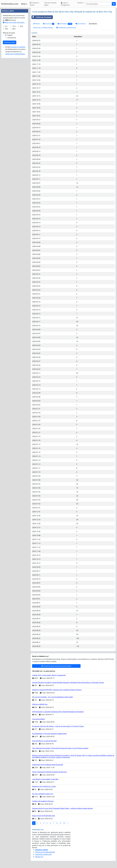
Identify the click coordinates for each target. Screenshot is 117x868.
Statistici (93, 24)
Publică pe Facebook (42, 17)
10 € (14, 84)
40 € (7, 87)
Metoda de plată (9, 91)
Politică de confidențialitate (43, 28)
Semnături (65, 24)
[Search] (99, 4)
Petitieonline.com (10, 4)
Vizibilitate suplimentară (66, 28)
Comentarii (81, 24)
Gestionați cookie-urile (43, 854)
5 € (6, 84)
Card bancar (12, 96)
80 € (14, 87)
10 (64, 823)
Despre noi (39, 857)
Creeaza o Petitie (34, 4)
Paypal (10, 93)
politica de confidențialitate (15, 112)
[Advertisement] (15, 37)
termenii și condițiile (18, 105)
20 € (21, 84)
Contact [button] (80, 3)
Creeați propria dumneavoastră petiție (56, 666)
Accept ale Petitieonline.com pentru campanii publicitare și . (15, 108)
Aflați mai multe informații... (14, 80)
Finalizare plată (10, 100)
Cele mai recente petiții (50, 4)
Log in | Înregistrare (65, 4)
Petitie (36, 24)
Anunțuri (49, 24)
